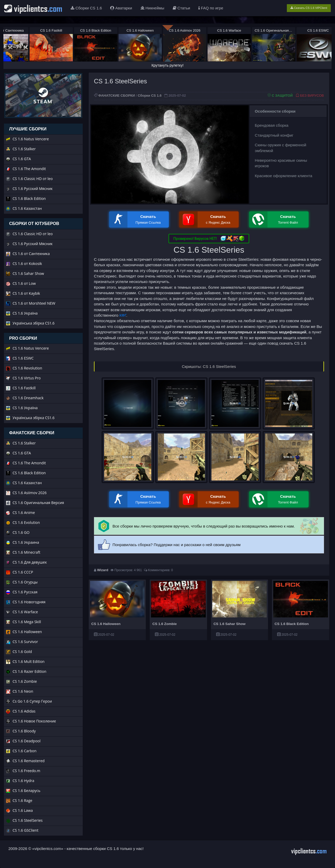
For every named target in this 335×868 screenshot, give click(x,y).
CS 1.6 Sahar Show (230, 624)
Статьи (182, 8)
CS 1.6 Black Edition (292, 624)
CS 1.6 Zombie (164, 624)
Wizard (103, 570)
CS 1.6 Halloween (106, 624)
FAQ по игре (211, 8)
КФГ (123, 315)
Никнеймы (152, 8)
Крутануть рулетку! (168, 65)
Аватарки (121, 8)
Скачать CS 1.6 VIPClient (309, 8)
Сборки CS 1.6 (86, 8)
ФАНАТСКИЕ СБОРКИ (116, 96)
